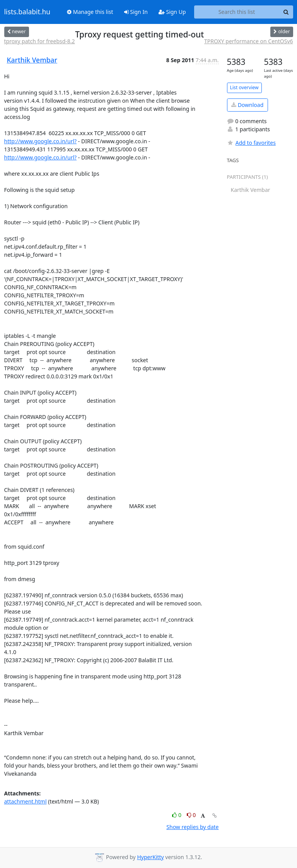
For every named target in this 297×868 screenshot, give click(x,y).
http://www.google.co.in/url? (41, 141)
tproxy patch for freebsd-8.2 (40, 41)
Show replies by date (192, 827)
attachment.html (26, 801)
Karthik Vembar (32, 60)
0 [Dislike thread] (191, 815)
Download (247, 105)
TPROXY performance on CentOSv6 (249, 41)
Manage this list (90, 12)
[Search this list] (237, 12)
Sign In (136, 12)
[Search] (286, 12)
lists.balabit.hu (27, 12)
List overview (244, 87)
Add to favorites (251, 143)
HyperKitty (150, 857)
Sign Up (172, 12)
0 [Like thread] (177, 815)
